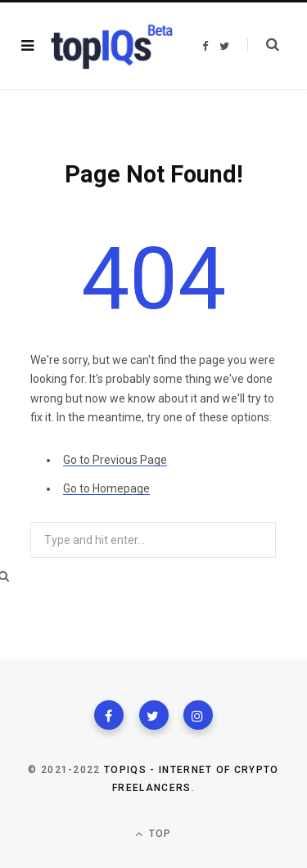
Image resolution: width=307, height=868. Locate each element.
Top (153, 834)
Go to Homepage (106, 488)
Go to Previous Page (115, 460)
